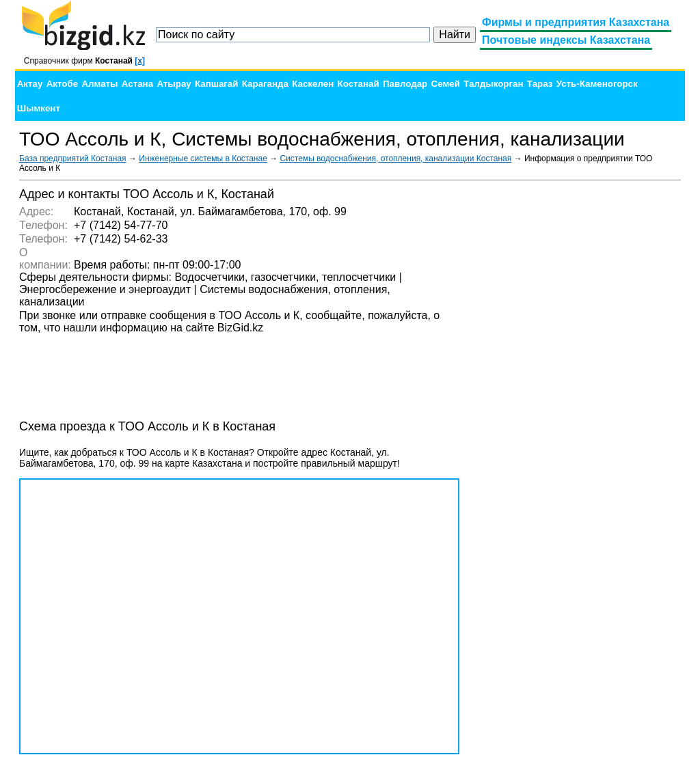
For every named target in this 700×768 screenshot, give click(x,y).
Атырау (174, 84)
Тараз (540, 84)
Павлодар (405, 84)
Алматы (99, 84)
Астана (137, 84)
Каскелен (313, 84)
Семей (446, 84)
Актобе (62, 84)
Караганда (265, 84)
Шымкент (39, 108)
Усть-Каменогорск (597, 84)
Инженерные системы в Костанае (203, 159)
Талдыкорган (493, 84)
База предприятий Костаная (73, 159)
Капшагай (216, 84)
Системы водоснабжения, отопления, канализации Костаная (396, 159)
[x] (140, 61)
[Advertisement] (578, 392)
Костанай (359, 84)
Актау (30, 84)
